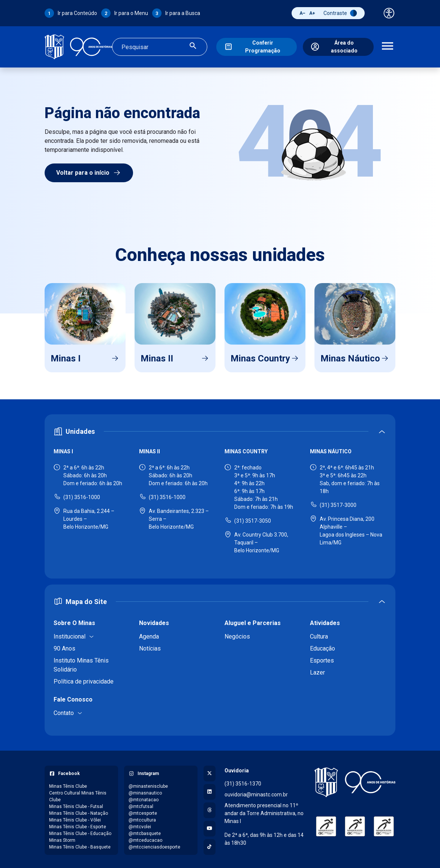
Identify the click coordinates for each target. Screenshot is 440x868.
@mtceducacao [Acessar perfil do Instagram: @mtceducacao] (145, 838)
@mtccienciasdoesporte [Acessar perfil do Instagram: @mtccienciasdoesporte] (154, 845)
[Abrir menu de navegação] (388, 46)
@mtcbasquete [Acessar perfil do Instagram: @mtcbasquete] (145, 832)
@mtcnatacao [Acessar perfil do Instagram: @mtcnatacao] (144, 798)
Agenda (149, 635)
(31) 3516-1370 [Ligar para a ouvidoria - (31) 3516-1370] (243, 782)
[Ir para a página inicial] (78, 46)
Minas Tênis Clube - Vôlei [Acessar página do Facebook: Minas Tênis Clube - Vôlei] (75, 818)
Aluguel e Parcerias (253, 621)
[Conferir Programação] (256, 46)
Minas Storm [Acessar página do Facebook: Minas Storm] (62, 838)
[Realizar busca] (193, 46)
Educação (323, 647)
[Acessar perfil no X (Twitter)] (210, 772)
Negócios (237, 635)
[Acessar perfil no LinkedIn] (210, 790)
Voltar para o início (89, 171)
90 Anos (64, 647)
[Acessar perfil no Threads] (210, 808)
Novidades (154, 621)
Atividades (325, 621)
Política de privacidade (84, 680)
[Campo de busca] (153, 46)
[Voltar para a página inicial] (355, 780)
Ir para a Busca (183, 13)
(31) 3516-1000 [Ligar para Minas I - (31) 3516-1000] (82, 495)
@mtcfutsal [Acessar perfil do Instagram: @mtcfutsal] (141, 805)
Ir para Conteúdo (77, 13)
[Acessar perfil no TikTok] (210, 845)
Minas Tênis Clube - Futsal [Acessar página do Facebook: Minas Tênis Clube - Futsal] (76, 805)
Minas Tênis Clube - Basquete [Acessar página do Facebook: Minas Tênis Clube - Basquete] (80, 845)
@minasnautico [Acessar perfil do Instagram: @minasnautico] (145, 791)
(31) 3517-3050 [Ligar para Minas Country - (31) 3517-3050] (253, 519)
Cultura (319, 635)
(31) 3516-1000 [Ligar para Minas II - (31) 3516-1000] (167, 495)
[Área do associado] (338, 46)
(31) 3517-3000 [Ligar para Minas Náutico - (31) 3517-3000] (338, 503)
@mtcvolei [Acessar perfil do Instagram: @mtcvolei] (140, 825)
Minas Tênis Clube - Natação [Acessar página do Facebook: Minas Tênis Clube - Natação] (79, 811)
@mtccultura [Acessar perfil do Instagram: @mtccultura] (142, 818)
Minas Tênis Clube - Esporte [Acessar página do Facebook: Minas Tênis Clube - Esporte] (78, 825)
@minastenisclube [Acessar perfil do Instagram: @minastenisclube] (148, 784)
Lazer (317, 671)
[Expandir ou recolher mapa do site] (220, 600)
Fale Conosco (73, 698)
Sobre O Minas (74, 621)
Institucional (70, 635)
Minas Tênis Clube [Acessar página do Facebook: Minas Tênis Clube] (68, 784)
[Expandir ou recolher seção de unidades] (220, 430)
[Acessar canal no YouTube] (210, 827)
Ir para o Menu (131, 13)
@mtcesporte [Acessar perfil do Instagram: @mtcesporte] (143, 811)
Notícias (150, 647)
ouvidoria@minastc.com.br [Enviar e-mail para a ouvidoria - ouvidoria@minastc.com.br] (256, 793)
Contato (64, 711)
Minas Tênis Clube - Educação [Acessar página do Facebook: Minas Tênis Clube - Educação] (80, 832)
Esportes (322, 659)
